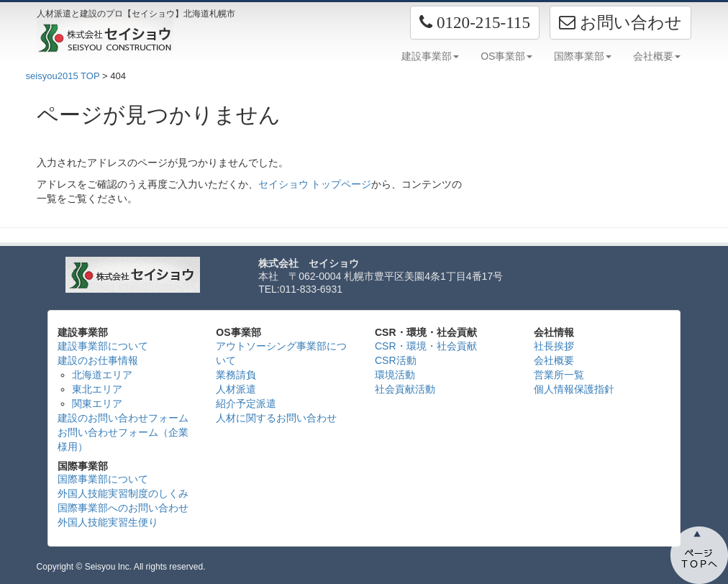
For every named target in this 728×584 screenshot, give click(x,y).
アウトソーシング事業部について (281, 353)
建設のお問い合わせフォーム (123, 418)
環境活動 (395, 375)
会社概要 (554, 360)
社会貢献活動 (405, 389)
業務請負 (236, 375)
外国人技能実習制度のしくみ (123, 493)
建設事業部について (103, 346)
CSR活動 (396, 360)
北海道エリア (102, 375)
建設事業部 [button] (430, 56)
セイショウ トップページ (315, 184)
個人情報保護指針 (574, 389)
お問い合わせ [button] (620, 22)
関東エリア (97, 403)
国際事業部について (103, 479)
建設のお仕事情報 (98, 360)
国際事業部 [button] (583, 56)
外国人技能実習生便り (108, 522)
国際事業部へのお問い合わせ (123, 508)
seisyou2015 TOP (63, 76)
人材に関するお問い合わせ (276, 418)
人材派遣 (236, 389)
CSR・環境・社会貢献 (426, 346)
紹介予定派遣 (246, 403)
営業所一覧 (559, 375)
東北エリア (97, 389)
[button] (475, 23)
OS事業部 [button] (506, 56)
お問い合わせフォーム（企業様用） (123, 439)
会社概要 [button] (657, 56)
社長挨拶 (554, 346)
